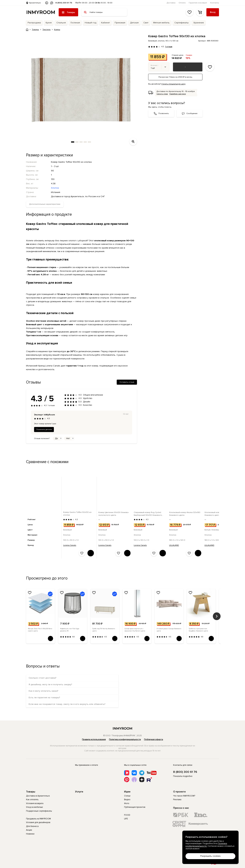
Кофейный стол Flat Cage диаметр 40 (70, 630)
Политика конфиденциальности (125, 739)
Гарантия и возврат (198, 3)
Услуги (79, 792)
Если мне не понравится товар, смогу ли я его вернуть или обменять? (67, 704)
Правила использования (94, 739)
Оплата (182, 3)
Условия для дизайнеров (38, 822)
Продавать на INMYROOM (38, 819)
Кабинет (105, 23)
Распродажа (34, 23)
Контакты (215, 3)
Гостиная (75, 23)
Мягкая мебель (161, 23)
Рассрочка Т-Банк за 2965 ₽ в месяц (175, 77)
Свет (146, 23)
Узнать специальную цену (173, 84)
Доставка (171, 3)
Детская (134, 23)
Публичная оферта (154, 739)
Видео (127, 800)
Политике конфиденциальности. (206, 845)
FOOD (127, 815)
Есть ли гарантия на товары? (44, 698)
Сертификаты (181, 23)
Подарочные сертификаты (39, 811)
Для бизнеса (32, 826)
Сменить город (162, 94)
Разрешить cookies (210, 856)
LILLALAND (174, 545)
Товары (31, 792)
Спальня (61, 23)
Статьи (127, 796)
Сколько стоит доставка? (43, 678)
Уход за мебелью (34, 807)
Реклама (177, 800)
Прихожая (120, 23)
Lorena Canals (70, 545)
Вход (213, 12)
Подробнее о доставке (178, 94)
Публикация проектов (135, 807)
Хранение (199, 23)
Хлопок (55, 188)
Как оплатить (32, 800)
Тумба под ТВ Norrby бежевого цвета (104, 630)
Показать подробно (183, 776)
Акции (29, 830)
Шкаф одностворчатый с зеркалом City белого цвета (135, 630)
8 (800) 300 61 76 (64, 3)
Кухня (49, 23)
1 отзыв (169, 47)
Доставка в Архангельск (38, 796)
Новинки (30, 834)
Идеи (127, 792)
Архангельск (35, 3)
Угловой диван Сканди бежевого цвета (169, 630)
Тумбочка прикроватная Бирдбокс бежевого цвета (198, 630)
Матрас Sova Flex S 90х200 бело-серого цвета (40, 630)
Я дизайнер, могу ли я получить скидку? (50, 684)
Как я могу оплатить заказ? (43, 691)
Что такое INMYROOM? (184, 796)
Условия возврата (35, 803)
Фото (127, 803)
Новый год (91, 23)
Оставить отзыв (127, 382)
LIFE (126, 819)
